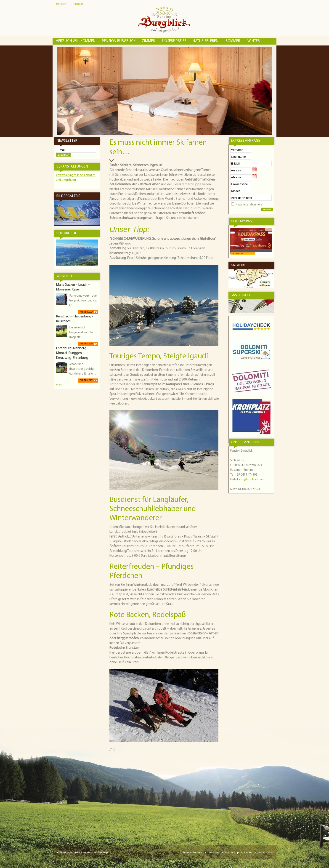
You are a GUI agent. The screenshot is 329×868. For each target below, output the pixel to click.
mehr (59, 385)
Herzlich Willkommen (76, 41)
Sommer (233, 41)
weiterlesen (87, 312)
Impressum (89, 853)
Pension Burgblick (119, 41)
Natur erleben (206, 41)
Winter (254, 41)
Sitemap (103, 853)
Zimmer (149, 41)
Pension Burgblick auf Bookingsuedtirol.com (209, 853)
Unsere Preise (174, 41)
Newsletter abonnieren (249, 205)
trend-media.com (263, 853)
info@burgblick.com (252, 480)
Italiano (78, 4)
